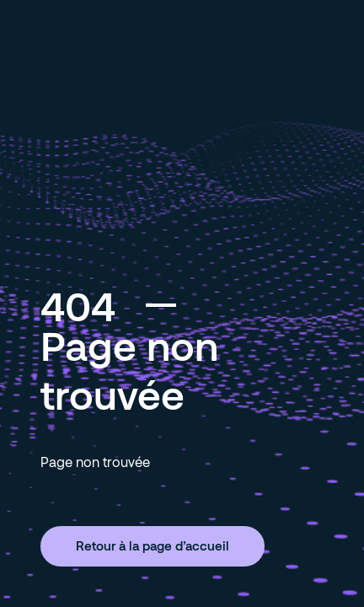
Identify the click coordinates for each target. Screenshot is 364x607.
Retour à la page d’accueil (153, 545)
